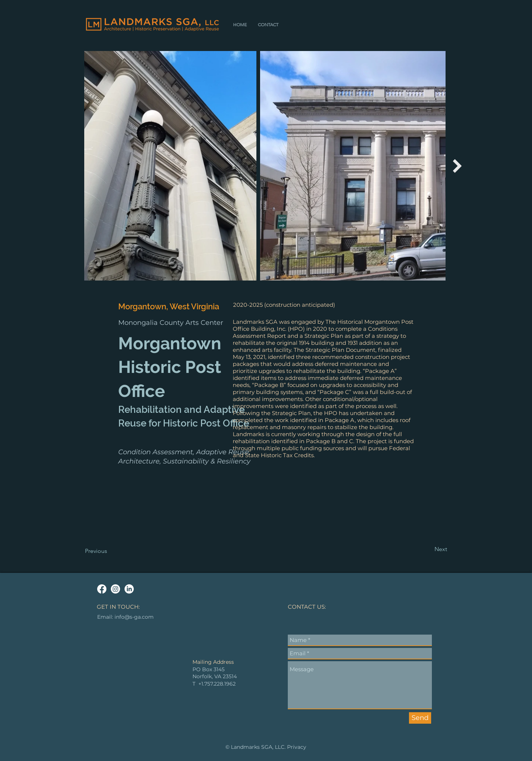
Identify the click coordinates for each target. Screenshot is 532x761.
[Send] (420, 718)
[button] (268, 25)
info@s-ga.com (134, 617)
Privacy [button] (297, 747)
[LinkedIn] (129, 589)
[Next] (429, 549)
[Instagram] (115, 589)
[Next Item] (457, 166)
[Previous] (109, 551)
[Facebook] (102, 589)
